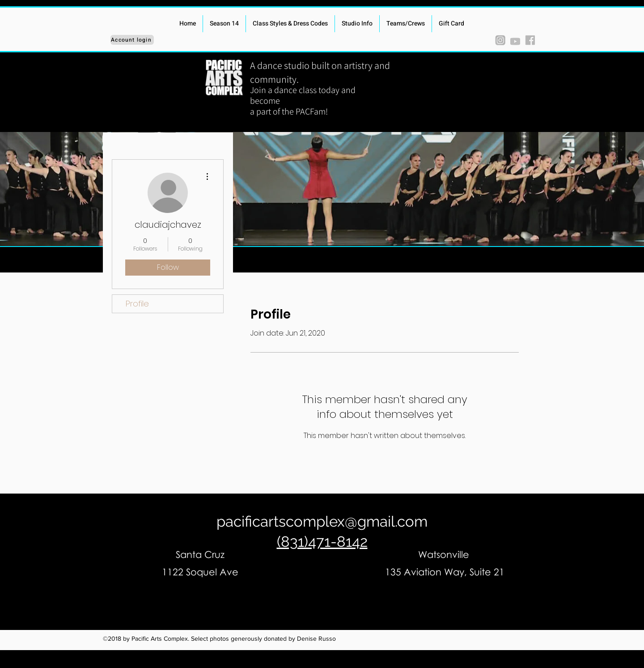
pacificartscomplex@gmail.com (322, 521)
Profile (137, 304)
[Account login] (132, 40)
